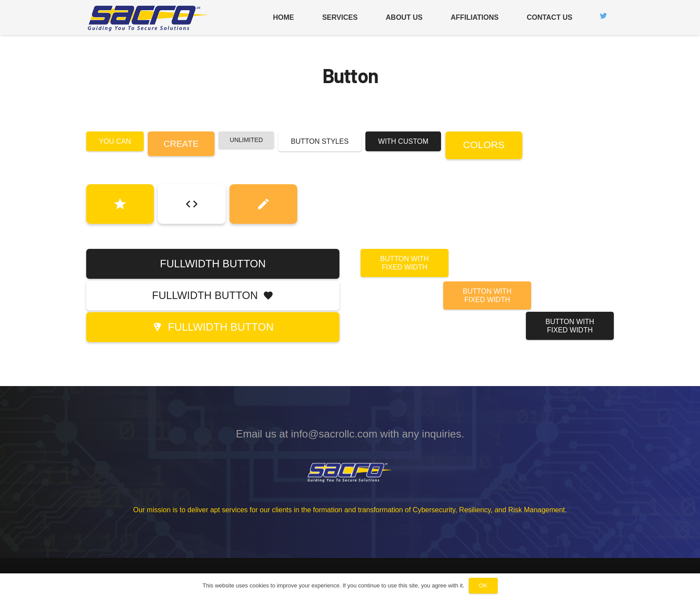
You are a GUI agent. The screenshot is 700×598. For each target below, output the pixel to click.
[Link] (148, 18)
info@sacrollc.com (334, 434)
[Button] (120, 204)
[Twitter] (603, 16)
